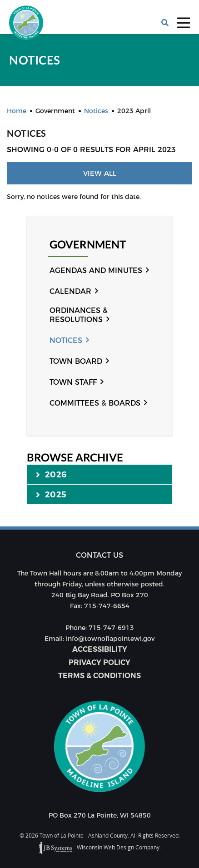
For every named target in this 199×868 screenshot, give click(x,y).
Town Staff (73, 382)
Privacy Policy (99, 662)
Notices (66, 340)
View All (100, 173)
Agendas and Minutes (96, 270)
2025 (51, 494)
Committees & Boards (95, 403)
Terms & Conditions (99, 676)
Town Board (76, 361)
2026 (51, 474)
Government (88, 245)
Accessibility (100, 649)
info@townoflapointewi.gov (110, 639)
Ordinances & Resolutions (79, 315)
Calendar (70, 291)
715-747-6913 (111, 628)
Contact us (99, 555)
